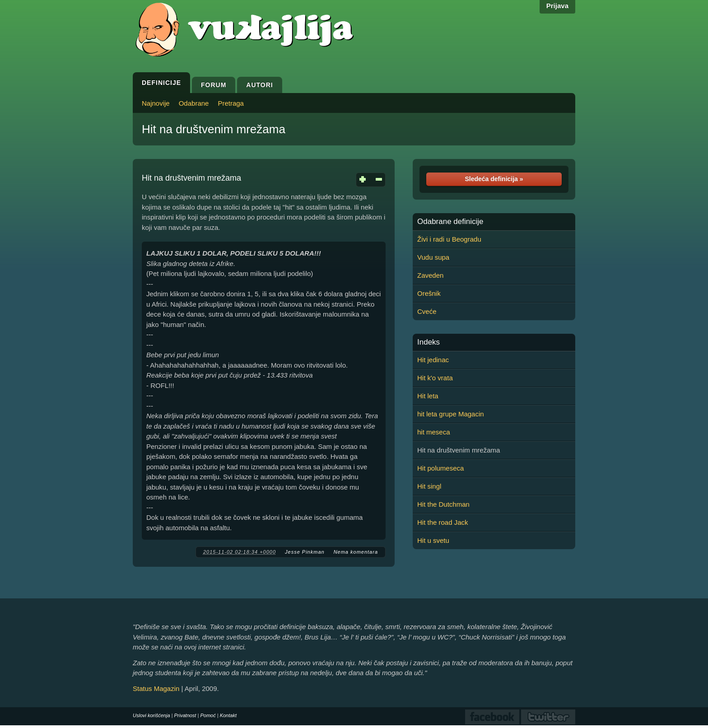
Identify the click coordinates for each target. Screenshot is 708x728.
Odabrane (194, 103)
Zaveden (430, 275)
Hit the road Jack (443, 522)
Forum (214, 85)
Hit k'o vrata (435, 378)
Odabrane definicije (450, 222)
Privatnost (185, 715)
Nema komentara (356, 552)
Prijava (557, 6)
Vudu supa (433, 257)
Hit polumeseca (440, 468)
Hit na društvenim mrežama (214, 129)
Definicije (161, 83)
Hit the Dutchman (443, 504)
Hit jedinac (433, 360)
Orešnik (429, 293)
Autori (259, 85)
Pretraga (231, 103)
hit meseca (434, 432)
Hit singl (429, 486)
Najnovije (156, 103)
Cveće (427, 311)
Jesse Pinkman (305, 552)
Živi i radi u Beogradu (449, 239)
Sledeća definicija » (494, 179)
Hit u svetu (433, 540)
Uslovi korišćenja (151, 715)
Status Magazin (156, 688)
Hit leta (428, 396)
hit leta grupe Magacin (451, 414)
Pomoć (208, 715)
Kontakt (228, 715)
